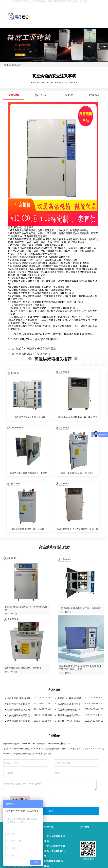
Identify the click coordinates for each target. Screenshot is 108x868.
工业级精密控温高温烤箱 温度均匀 (28, 417)
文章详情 (14, 95)
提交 (51, 811)
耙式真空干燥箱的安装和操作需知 (36, 349)
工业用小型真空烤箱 (54, 846)
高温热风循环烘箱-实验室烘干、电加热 (28, 473)
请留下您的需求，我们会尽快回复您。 (50, 785)
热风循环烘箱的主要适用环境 (33, 354)
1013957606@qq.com (58, 743)
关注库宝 (85, 827)
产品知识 (68, 95)
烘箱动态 (17, 65)
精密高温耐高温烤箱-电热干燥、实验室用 (77, 417)
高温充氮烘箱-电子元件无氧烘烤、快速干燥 (77, 529)
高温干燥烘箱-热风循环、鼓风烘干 (77, 473)
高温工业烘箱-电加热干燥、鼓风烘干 (29, 529)
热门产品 (40, 95)
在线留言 (94, 95)
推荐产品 (49, 827)
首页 (6, 65)
